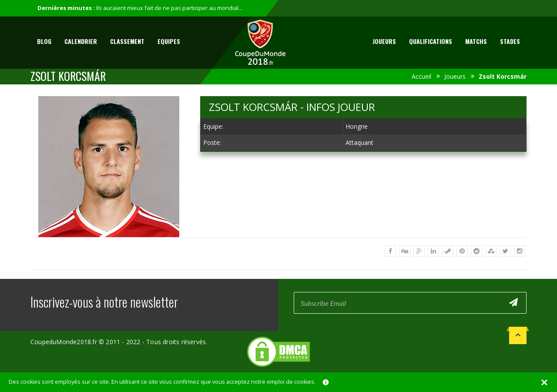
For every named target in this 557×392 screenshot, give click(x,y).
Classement (127, 41)
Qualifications (431, 41)
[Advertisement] (363, 223)
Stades (510, 41)
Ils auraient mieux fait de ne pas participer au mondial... (169, 8)
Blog (44, 41)
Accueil (421, 76)
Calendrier (81, 41)
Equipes (169, 41)
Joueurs (384, 41)
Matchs (476, 41)
